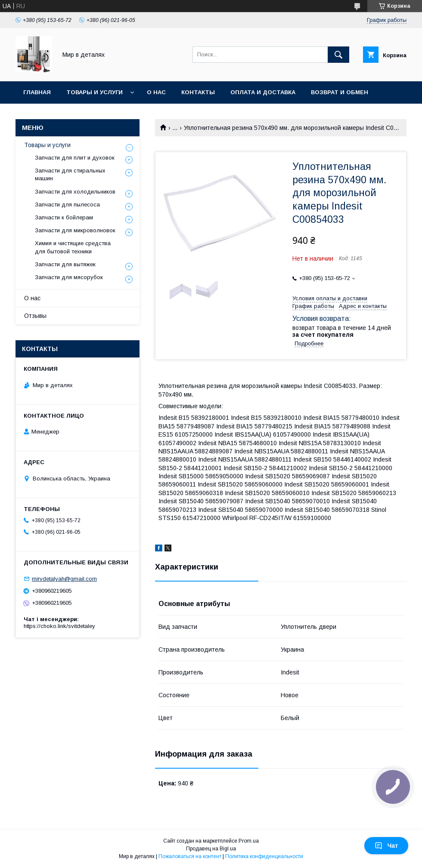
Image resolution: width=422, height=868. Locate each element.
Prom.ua (249, 841)
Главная (37, 92)
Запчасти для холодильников (75, 192)
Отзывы (35, 316)
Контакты (198, 92)
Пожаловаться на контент (190, 856)
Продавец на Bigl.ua (211, 849)
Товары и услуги (95, 92)
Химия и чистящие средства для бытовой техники (73, 247)
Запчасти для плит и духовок (75, 158)
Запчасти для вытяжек (65, 264)
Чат (386, 846)
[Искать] (338, 55)
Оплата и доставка (263, 92)
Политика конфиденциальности (264, 856)
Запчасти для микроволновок (75, 230)
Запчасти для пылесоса (67, 205)
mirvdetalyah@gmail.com (64, 579)
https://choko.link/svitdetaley (59, 626)
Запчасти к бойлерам (64, 217)
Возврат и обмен (340, 92)
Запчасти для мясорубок (69, 277)
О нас (156, 92)
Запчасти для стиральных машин (70, 174)
